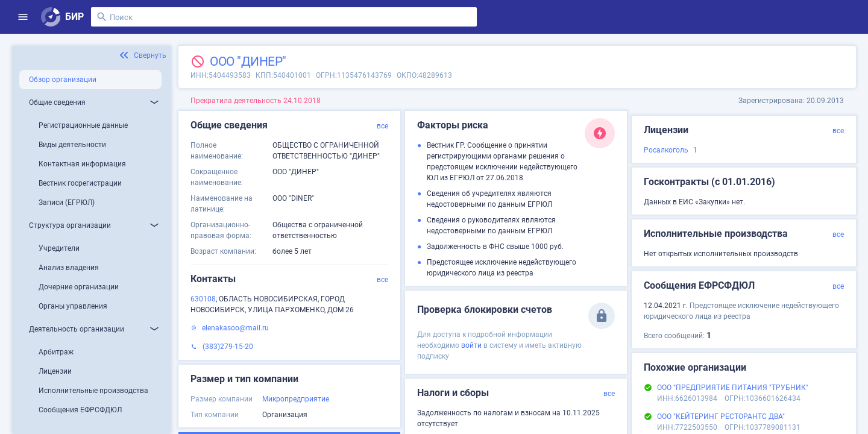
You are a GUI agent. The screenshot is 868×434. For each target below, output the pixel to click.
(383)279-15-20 (228, 347)
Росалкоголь (666, 150)
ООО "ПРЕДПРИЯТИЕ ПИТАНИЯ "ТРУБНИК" (733, 388)
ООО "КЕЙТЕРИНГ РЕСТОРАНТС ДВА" (721, 417)
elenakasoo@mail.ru (235, 328)
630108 (203, 299)
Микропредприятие (296, 399)
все (382, 126)
